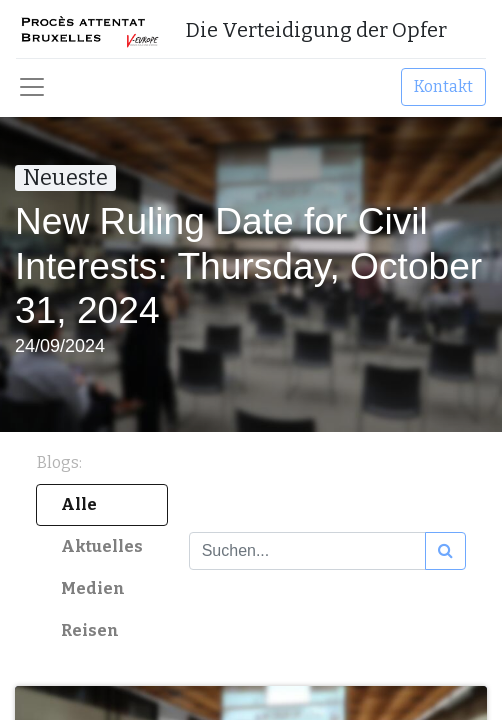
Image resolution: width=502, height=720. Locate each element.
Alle (79, 504)
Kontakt (443, 86)
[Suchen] (445, 551)
